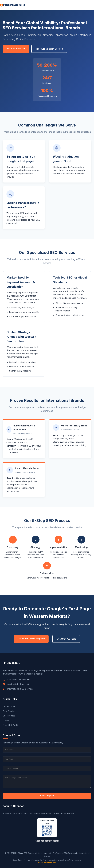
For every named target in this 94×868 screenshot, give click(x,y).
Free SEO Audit (10, 725)
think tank (52, 863)
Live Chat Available (66, 639)
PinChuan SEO (13, 5)
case (46, 863)
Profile (40, 863)
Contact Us (8, 720)
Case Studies (9, 711)
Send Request (47, 796)
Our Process (9, 716)
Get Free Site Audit (16, 49)
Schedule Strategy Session (49, 49)
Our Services (9, 707)
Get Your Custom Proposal (31, 639)
